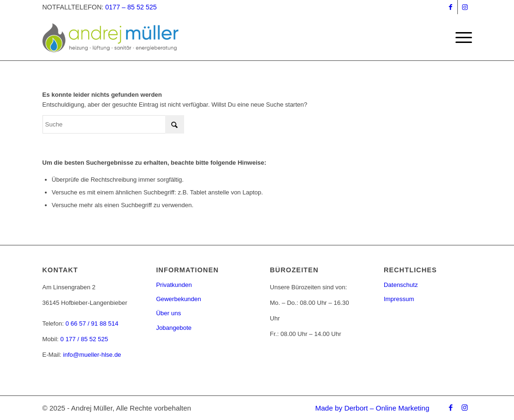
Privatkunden (174, 285)
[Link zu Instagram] (465, 7)
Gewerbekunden (179, 299)
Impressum (399, 299)
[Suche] (113, 124)
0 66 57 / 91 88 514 (92, 323)
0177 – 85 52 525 (131, 7)
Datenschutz (401, 285)
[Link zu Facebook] (451, 7)
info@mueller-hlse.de (92, 355)
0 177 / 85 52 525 (84, 339)
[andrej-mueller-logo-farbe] (121, 38)
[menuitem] (461, 38)
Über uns (169, 313)
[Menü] (461, 38)
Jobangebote (174, 328)
